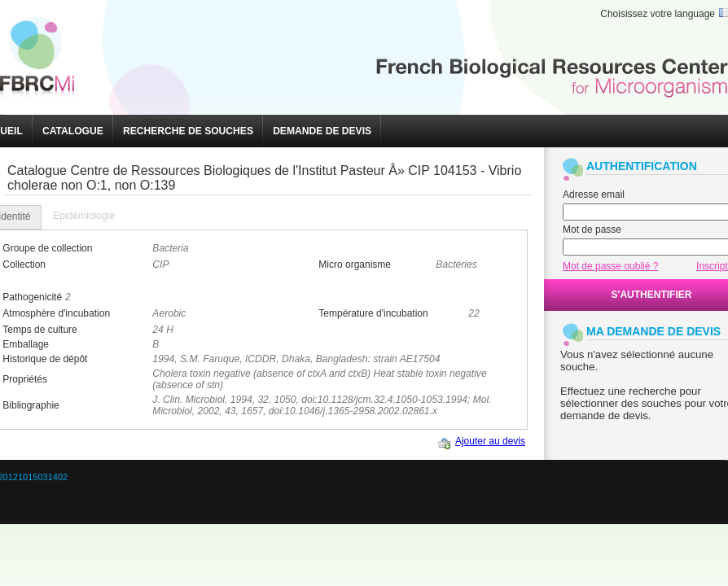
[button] (73, 131)
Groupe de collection (47, 248)
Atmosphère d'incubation (56, 313)
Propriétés (25, 379)
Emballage (26, 344)
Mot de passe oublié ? (610, 266)
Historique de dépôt (45, 359)
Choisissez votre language (658, 14)
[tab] (84, 216)
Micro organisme (355, 265)
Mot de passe (592, 230)
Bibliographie (31, 405)
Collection (24, 265)
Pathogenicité (32, 297)
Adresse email (594, 195)
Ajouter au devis (490, 441)
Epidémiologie (84, 216)
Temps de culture (39, 330)
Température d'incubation (373, 313)
